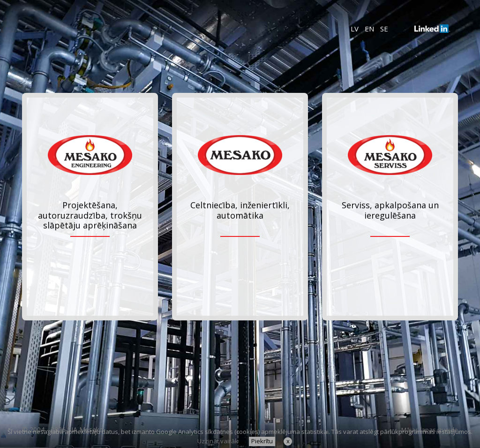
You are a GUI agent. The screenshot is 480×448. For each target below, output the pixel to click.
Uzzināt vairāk (218, 441)
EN (369, 29)
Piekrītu (262, 441)
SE (384, 29)
